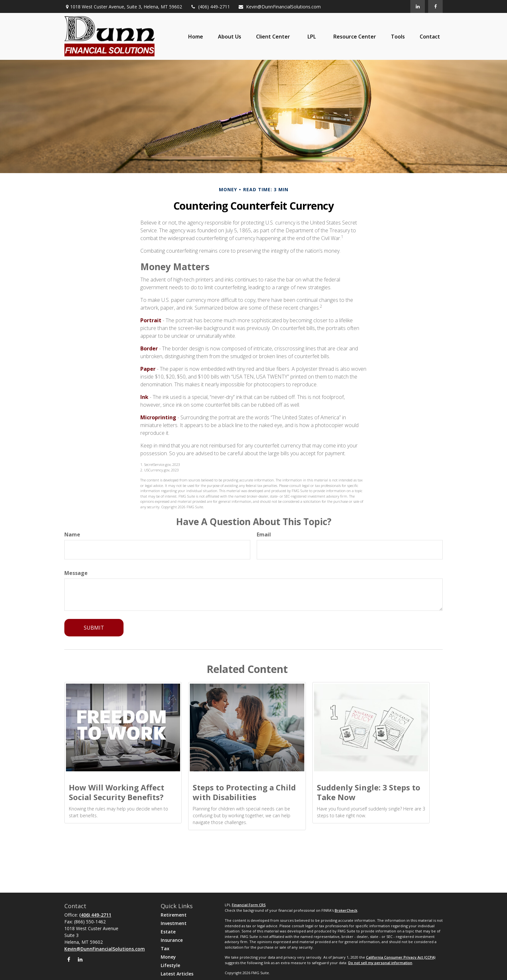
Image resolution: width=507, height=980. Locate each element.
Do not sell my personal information (380, 963)
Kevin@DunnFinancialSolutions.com (279, 7)
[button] (196, 37)
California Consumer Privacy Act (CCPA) (401, 957)
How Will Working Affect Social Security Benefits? (117, 792)
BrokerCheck (346, 910)
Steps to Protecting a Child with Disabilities (244, 792)
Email (264, 534)
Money (168, 957)
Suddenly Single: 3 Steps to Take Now (369, 792)
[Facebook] (435, 6)
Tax (165, 948)
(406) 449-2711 (210, 7)
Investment (174, 923)
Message (76, 573)
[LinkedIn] (418, 6)
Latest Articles (177, 974)
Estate (168, 932)
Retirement (174, 915)
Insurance (172, 940)
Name (72, 534)
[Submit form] (94, 628)
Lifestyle (170, 965)
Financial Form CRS (249, 905)
